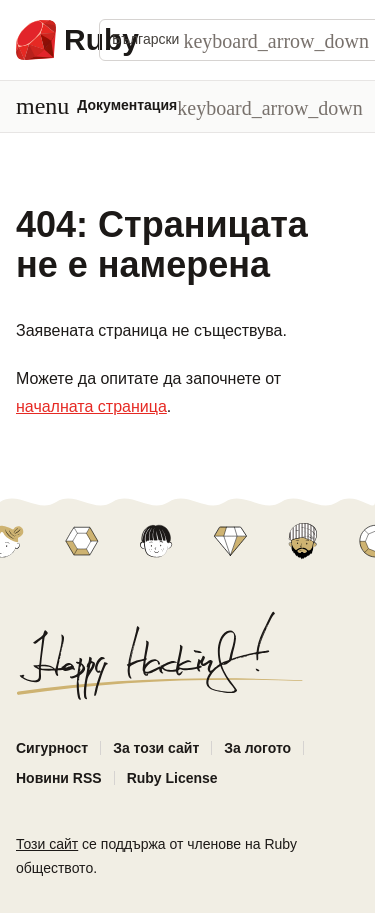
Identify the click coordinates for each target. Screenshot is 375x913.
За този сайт (156, 748)
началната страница (91, 406)
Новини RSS (59, 778)
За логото (257, 748)
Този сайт (47, 844)
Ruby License (172, 778)
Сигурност (52, 748)
